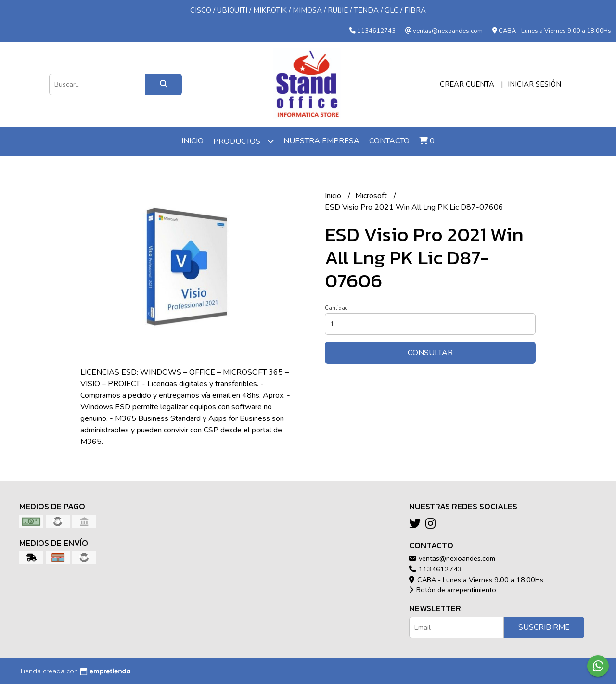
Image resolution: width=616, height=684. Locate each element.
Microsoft (372, 196)
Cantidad (336, 308)
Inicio (192, 141)
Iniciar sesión (534, 84)
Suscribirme (544, 627)
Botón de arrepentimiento (453, 590)
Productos (244, 141)
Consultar (430, 353)
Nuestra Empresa (321, 141)
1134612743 (436, 569)
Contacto (389, 141)
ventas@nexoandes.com (452, 558)
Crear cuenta (467, 84)
